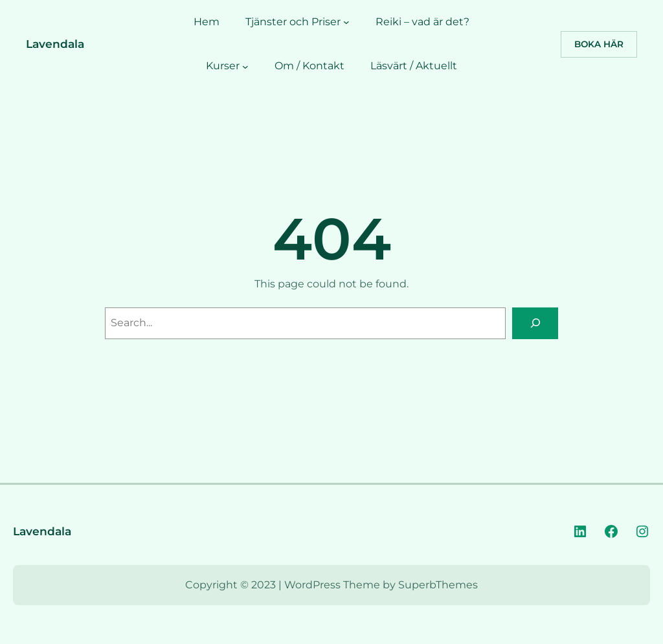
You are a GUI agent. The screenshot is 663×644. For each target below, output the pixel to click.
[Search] (535, 323)
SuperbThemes (438, 585)
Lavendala (55, 44)
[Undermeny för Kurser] (245, 66)
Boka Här (599, 44)
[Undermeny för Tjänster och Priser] (346, 22)
